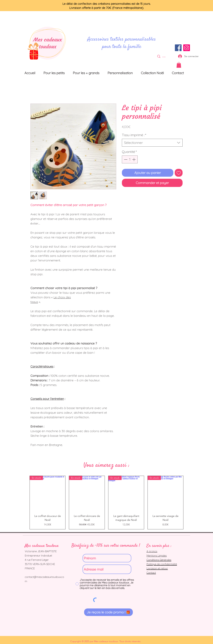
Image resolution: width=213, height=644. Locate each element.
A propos (152, 551)
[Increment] (134, 159)
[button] (179, 65)
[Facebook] (178, 48)
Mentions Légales (157, 556)
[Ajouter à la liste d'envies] (179, 173)
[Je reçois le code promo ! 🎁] (108, 612)
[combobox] (152, 143)
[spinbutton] (130, 159)
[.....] (164, 56)
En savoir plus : (159, 546)
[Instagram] (187, 48)
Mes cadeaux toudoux (42, 546)
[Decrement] (125, 159)
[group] (106, 503)
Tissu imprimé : (134, 135)
